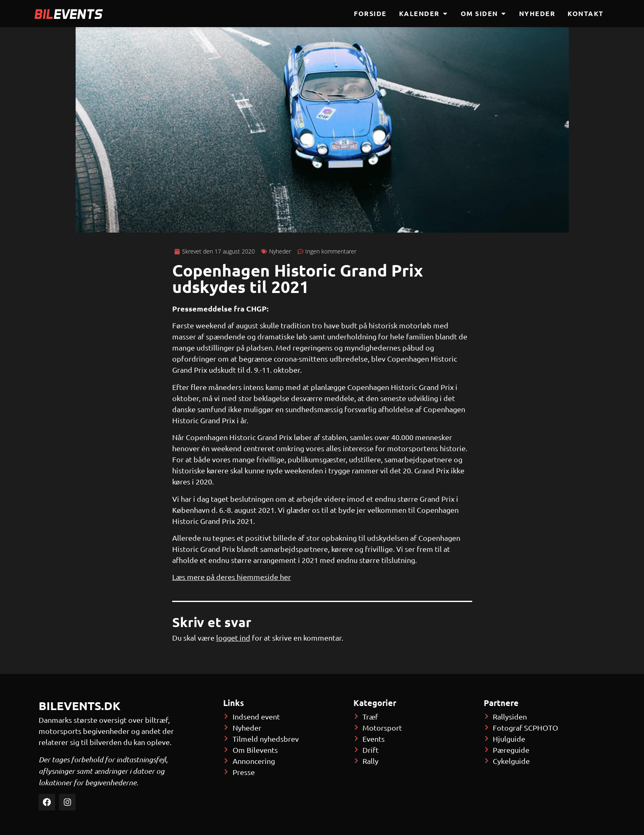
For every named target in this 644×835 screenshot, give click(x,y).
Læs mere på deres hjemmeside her (232, 577)
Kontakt (586, 13)
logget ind (233, 638)
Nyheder (537, 13)
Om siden (484, 14)
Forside (370, 13)
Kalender (424, 14)
